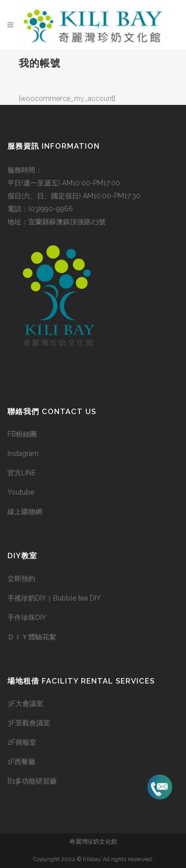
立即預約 (21, 579)
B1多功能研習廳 (32, 781)
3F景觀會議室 (29, 723)
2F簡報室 (22, 742)
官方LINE (22, 473)
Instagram (23, 453)
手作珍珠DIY (27, 617)
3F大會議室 (25, 703)
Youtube (21, 492)
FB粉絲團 (22, 434)
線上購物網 (25, 512)
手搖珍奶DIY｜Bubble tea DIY (54, 598)
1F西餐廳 (21, 762)
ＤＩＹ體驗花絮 (32, 637)
